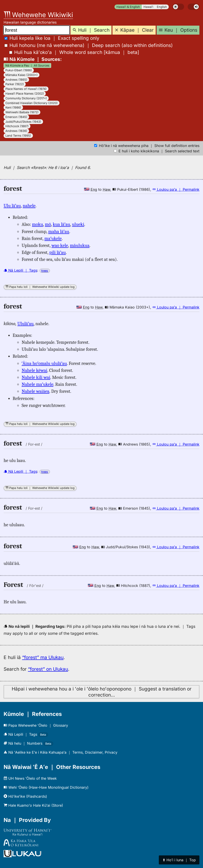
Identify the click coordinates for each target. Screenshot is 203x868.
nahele (29, 206)
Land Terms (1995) (18, 136)
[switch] (178, 7)
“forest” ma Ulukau (43, 657)
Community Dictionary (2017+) (26, 98)
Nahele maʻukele (38, 384)
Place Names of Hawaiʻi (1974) (26, 89)
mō (48, 224)
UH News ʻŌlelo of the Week (30, 778)
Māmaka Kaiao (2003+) (22, 75)
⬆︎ (179, 860)
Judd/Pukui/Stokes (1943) (23, 122)
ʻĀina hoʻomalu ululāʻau (44, 363)
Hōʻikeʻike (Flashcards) (25, 796)
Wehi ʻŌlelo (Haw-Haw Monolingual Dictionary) (46, 787)
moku (38, 224)
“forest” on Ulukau (48, 669)
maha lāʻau (59, 231)
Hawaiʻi (148, 7)
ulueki (78, 224)
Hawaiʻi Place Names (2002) (25, 94)
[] (74, 52)
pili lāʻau (58, 252)
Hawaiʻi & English (128, 7)
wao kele (60, 245)
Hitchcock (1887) (17, 126)
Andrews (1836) (16, 131)
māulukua (80, 245)
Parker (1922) (15, 84)
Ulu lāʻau (12, 206)
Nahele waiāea (35, 391)
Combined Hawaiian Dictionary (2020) (32, 103)
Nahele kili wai (36, 377)
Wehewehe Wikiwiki (38, 15)
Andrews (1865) (16, 80)
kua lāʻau (61, 224)
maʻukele (53, 238)
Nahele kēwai (34, 370)
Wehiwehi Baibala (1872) (22, 112)
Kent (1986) (13, 108)
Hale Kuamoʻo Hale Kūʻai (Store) (33, 805)
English (162, 7)
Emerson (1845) (16, 117)
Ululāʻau (25, 324)
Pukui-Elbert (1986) (19, 70)
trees (45, 271)
